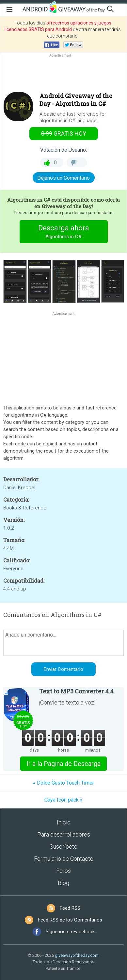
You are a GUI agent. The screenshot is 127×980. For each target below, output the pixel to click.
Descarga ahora (63, 233)
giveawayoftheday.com (77, 955)
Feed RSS (70, 908)
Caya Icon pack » (63, 800)
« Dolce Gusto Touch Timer (63, 783)
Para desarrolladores (64, 834)
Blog (63, 883)
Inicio (64, 822)
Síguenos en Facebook (70, 932)
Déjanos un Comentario (63, 178)
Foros (63, 871)
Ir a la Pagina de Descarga (63, 764)
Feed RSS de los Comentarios (70, 920)
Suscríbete (63, 847)
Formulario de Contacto (64, 859)
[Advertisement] (63, 74)
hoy (64, 133)
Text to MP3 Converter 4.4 (76, 691)
